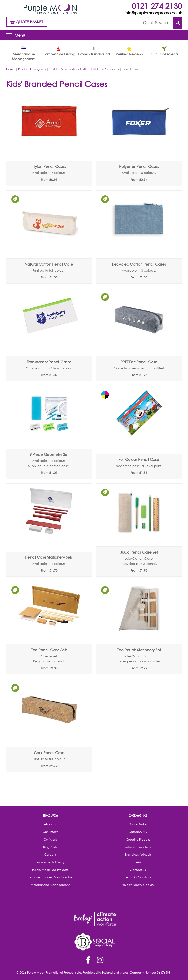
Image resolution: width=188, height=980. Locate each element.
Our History (50, 832)
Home (10, 69)
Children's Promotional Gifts (68, 69)
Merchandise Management (50, 885)
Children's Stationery (105, 69)
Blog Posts (50, 847)
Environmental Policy (50, 862)
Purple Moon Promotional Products (50, 9)
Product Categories (32, 69)
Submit (177, 23)
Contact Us (138, 870)
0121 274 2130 (157, 6)
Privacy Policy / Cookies (138, 885)
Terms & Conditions (138, 877)
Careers (50, 855)
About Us (50, 824)
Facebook (88, 960)
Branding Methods (138, 855)
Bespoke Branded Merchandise (50, 877)
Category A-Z (138, 832)
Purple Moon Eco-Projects (50, 870)
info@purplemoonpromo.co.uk (153, 13)
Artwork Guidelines (138, 847)
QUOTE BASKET (27, 22)
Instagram (100, 960)
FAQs (138, 862)
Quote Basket (138, 824)
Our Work (50, 840)
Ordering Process (138, 840)
